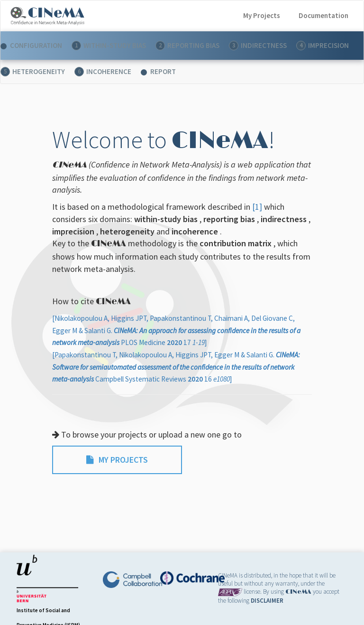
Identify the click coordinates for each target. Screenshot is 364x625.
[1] (258, 207)
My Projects (262, 15)
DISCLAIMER (267, 601)
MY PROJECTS (117, 460)
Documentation (323, 15)
